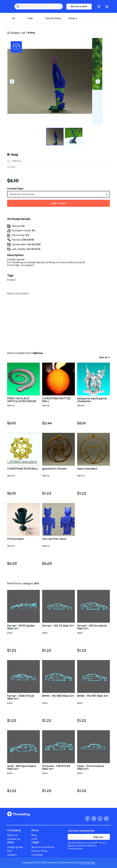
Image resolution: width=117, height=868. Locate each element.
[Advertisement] (58, 322)
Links (34, 839)
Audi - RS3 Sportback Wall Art (22, 768)
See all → (105, 357)
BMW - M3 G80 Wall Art (58, 696)
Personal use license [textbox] (22, 194)
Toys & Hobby (53, 18)
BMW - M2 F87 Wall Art (93, 696)
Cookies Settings (86, 863)
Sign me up (98, 838)
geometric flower (54, 469)
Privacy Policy (40, 851)
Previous (12, 82)
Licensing (37, 855)
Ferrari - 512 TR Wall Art (58, 626)
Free (30, 18)
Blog (34, 835)
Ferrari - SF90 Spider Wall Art (21, 627)
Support (12, 855)
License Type (15, 189)
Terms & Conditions (43, 847)
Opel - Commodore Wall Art (91, 768)
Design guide (15, 847)
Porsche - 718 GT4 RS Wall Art (56, 768)
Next (98, 82)
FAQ (9, 851)
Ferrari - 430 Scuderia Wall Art (92, 627)
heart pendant (87, 469)
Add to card (59, 203)
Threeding (18, 814)
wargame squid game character (92, 400)
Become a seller (79, 6)
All (14, 18)
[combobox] (58, 194)
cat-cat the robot (54, 539)
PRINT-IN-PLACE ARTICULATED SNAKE (22, 400)
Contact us (14, 839)
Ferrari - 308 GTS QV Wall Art (21, 697)
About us (13, 835)
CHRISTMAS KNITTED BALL (56, 400)
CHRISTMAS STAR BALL (23, 469)
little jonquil (16, 539)
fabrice (16, 161)
